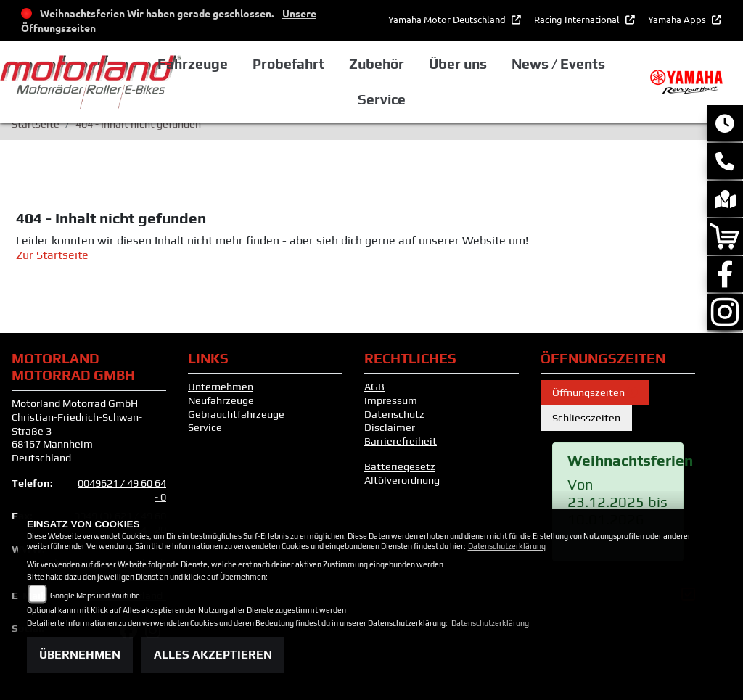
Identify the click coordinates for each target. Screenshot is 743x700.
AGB (374, 387)
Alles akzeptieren (213, 655)
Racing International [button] (578, 19)
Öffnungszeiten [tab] (595, 392)
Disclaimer (390, 427)
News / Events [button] (598, 64)
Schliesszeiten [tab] (586, 418)
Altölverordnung (402, 480)
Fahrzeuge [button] (235, 64)
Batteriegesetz (400, 466)
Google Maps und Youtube (95, 596)
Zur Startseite (52, 255)
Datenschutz (394, 414)
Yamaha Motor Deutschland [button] (448, 19)
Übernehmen (80, 655)
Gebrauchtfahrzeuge (236, 414)
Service (205, 427)
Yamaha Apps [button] (678, 19)
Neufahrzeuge (221, 400)
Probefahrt (330, 64)
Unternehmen (221, 387)
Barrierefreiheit (401, 441)
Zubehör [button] (418, 64)
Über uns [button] (498, 64)
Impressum (391, 400)
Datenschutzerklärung (507, 546)
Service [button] (422, 99)
